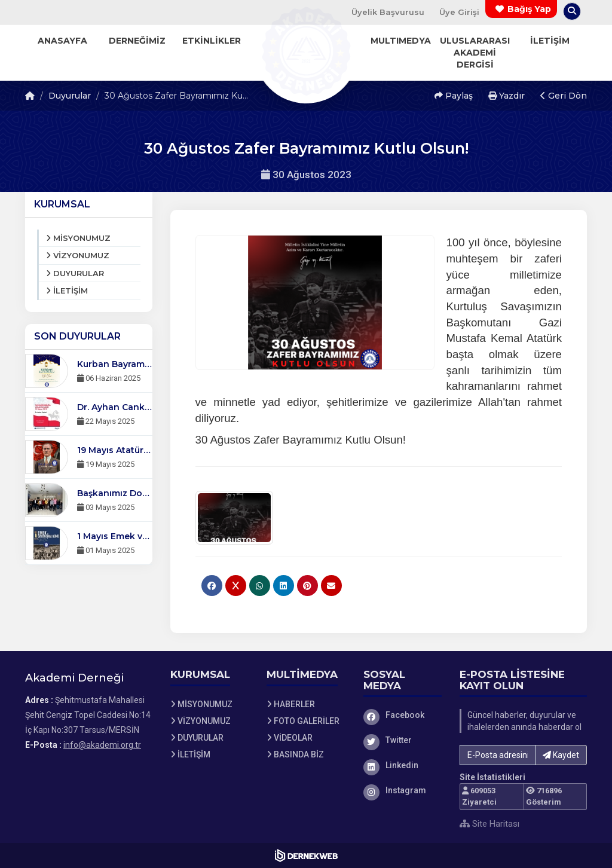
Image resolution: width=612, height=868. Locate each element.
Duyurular (70, 96)
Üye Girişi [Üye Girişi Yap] (459, 12)
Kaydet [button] (561, 755)
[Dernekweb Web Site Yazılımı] (306, 855)
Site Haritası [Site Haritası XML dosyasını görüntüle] (489, 824)
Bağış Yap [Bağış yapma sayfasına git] (529, 9)
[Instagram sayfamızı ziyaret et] (403, 790)
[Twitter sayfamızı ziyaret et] (403, 740)
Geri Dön (564, 96)
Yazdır (507, 96)
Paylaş (454, 96)
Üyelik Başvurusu (388, 12)
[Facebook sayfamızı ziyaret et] (403, 715)
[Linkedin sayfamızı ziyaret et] (403, 765)
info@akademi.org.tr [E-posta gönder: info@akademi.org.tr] (102, 745)
